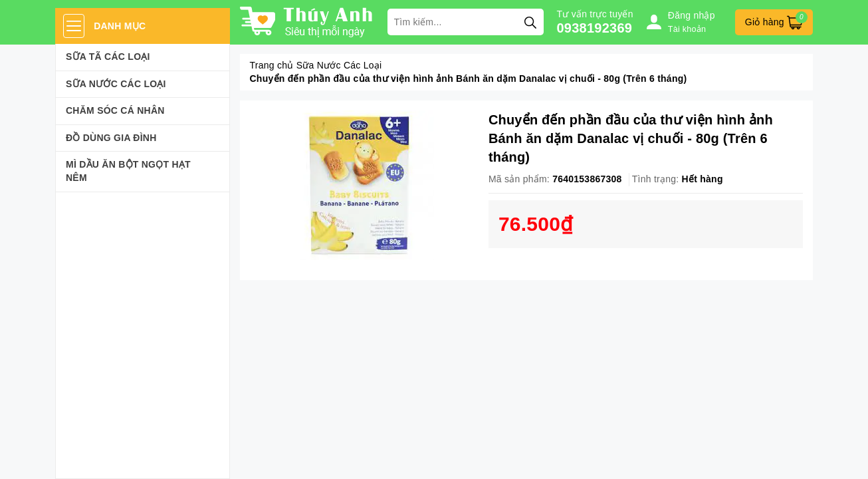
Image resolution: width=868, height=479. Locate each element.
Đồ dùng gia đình (111, 138)
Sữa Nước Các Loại (116, 84)
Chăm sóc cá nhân (115, 110)
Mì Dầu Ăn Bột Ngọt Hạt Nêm (128, 171)
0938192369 (595, 28)
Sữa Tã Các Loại (108, 57)
